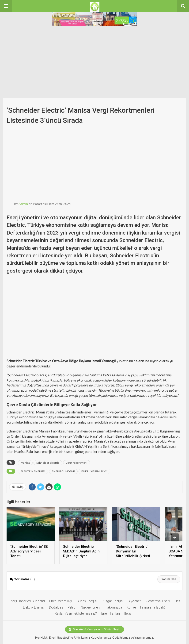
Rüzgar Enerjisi (112, 601)
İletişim (129, 613)
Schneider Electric (48, 463)
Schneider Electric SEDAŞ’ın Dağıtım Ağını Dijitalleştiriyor (82, 551)
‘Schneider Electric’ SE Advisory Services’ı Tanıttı (29, 551)
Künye (131, 607)
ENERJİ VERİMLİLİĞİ (94, 471)
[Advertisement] (94, 63)
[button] (6, 6)
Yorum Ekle (169, 579)
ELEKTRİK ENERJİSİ (33, 471)
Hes (177, 601)
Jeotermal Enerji (158, 601)
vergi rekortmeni (77, 463)
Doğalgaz (56, 607)
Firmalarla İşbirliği (153, 607)
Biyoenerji (135, 601)
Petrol (72, 607)
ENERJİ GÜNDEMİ (63, 471)
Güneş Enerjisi (87, 601)
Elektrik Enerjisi (34, 607)
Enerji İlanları (111, 613)
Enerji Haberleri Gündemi (27, 601)
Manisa (25, 463)
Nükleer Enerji (91, 607)
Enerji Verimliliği (61, 601)
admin (23, 204)
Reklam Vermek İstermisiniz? (76, 613)
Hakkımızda (113, 607)
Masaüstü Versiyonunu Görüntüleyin (94, 629)
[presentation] (175, 537)
